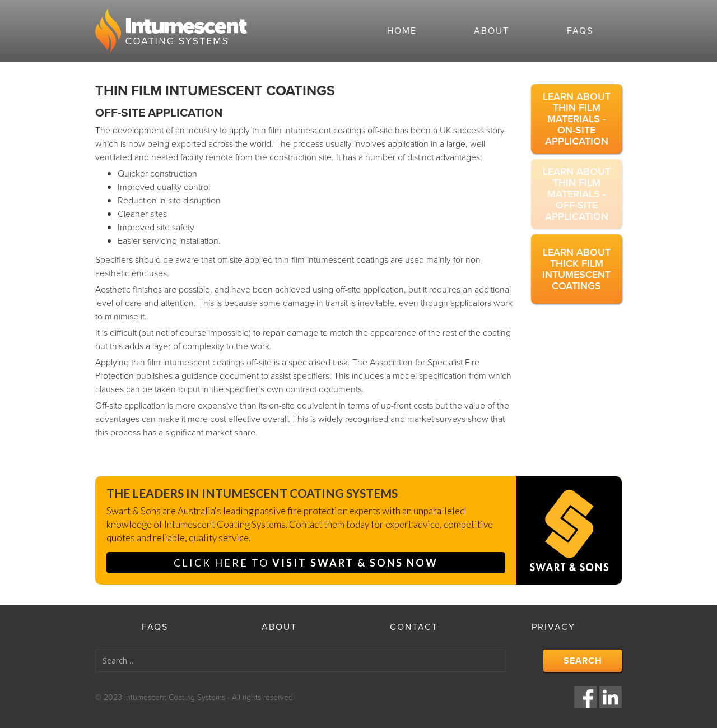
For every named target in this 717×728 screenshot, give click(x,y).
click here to (306, 563)
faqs (580, 31)
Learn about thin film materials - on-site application (577, 119)
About (492, 31)
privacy (553, 627)
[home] (227, 31)
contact (414, 627)
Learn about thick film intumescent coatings (576, 269)
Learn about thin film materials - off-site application (577, 194)
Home (402, 31)
